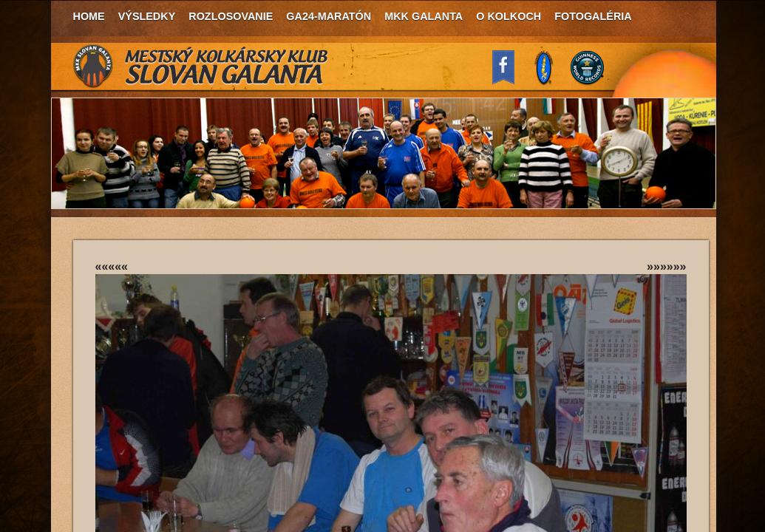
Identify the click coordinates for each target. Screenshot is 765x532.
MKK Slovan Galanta (201, 66)
